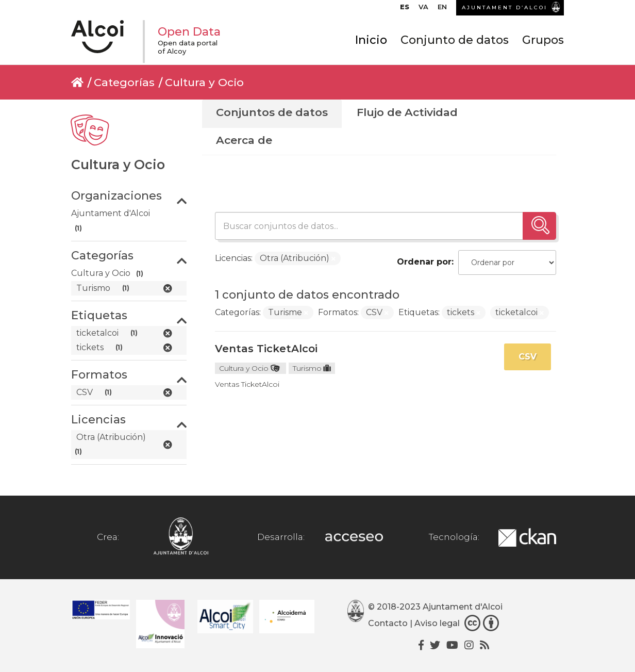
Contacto (388, 623)
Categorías (124, 82)
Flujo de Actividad (407, 112)
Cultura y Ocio (204, 82)
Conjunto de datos (455, 40)
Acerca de (244, 140)
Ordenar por (424, 262)
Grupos (543, 40)
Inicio (371, 40)
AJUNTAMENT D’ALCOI (505, 7)
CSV (528, 357)
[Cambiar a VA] (423, 9)
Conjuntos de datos (272, 112)
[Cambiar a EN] (442, 9)
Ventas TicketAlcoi (266, 349)
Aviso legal (437, 623)
